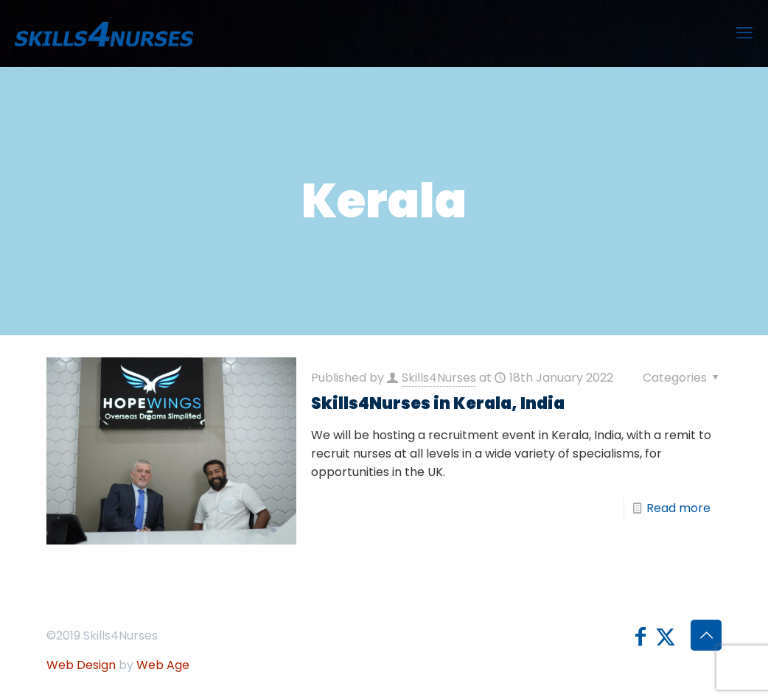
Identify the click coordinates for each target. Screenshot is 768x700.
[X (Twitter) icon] (666, 637)
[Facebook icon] (640, 637)
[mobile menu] (744, 33)
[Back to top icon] (706, 635)
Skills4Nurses (439, 378)
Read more (678, 508)
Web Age (163, 665)
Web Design (81, 665)
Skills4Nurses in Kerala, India (438, 403)
